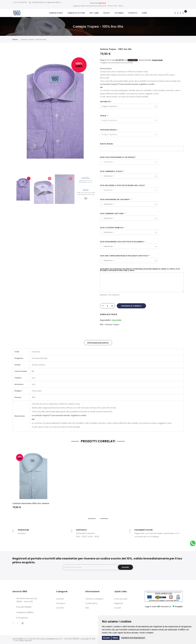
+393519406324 (36, 2)
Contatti (60, 608)
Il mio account (121, 599)
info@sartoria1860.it (52, 2)
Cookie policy (91, 603)
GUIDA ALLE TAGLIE (109, 314)
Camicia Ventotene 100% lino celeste (31, 503)
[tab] (98, 343)
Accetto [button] (107, 638)
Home (15, 39)
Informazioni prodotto (98, 343)
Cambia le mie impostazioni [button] (133, 638)
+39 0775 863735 (20, 2)
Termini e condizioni (94, 599)
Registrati (119, 603)
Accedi (118, 608)
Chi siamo (61, 603)
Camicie (60, 599)
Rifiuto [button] (115, 638)
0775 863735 (22, 618)
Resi (87, 608)
